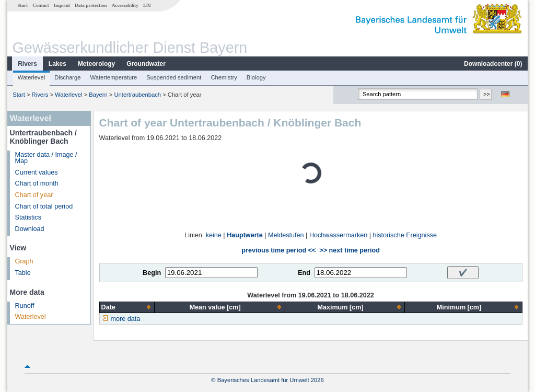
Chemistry (224, 77)
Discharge (67, 77)
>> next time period (349, 250)
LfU (147, 5)
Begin (152, 273)
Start (22, 5)
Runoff (25, 306)
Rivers (27, 64)
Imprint (62, 5)
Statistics (28, 217)
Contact (40, 5)
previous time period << (278, 250)
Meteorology (96, 64)
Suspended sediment (174, 77)
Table (23, 273)
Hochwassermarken (338, 235)
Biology (256, 77)
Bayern (98, 95)
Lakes (57, 64)
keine (214, 235)
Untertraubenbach (137, 95)
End (304, 273)
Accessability (125, 5)
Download (30, 229)
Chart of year (34, 195)
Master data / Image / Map (46, 158)
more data (126, 319)
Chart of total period (44, 206)
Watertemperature (114, 77)
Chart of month (37, 183)
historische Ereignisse (405, 235)
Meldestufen (286, 235)
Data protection (91, 5)
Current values (37, 172)
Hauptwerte (245, 235)
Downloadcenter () (493, 64)
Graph (24, 261)
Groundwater (146, 64)
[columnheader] (127, 307)
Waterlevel (31, 77)
